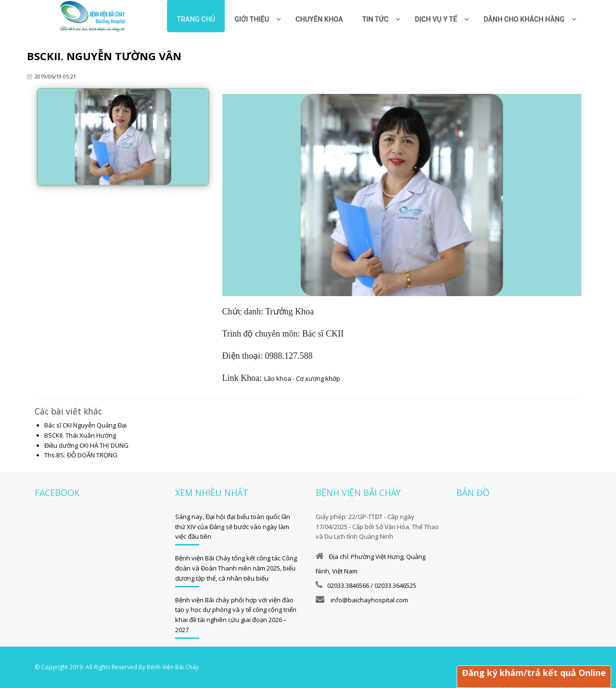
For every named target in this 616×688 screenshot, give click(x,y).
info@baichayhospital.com (369, 600)
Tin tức (375, 19)
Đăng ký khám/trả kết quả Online (534, 673)
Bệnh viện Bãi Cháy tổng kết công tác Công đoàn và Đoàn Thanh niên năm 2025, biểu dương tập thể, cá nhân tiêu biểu (236, 568)
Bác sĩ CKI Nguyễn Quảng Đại (85, 425)
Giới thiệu (252, 19)
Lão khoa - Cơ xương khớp (302, 378)
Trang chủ (196, 19)
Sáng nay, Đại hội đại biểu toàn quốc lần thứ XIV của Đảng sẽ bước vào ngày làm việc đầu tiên (233, 527)
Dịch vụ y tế (436, 19)
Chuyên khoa (319, 19)
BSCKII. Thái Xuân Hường (80, 435)
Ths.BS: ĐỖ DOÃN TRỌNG (81, 455)
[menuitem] (319, 16)
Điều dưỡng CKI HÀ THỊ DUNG (86, 445)
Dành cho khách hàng (524, 19)
